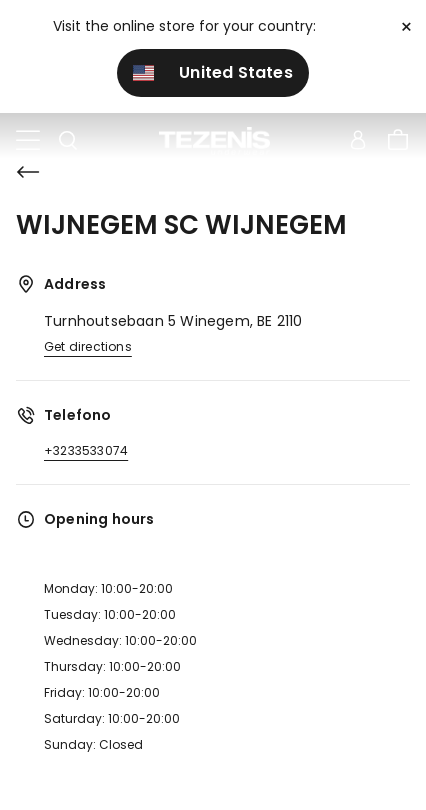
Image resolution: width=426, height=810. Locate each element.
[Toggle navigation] (28, 141)
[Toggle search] (68, 141)
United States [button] (213, 72)
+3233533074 (86, 450)
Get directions (88, 346)
